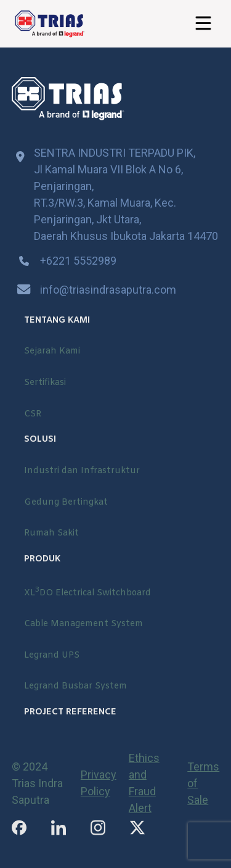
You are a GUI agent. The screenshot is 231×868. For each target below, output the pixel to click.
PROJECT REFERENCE (70, 712)
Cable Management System (83, 624)
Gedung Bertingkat (66, 502)
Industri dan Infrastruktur (82, 471)
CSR (33, 414)
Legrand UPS (52, 655)
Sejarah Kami (52, 351)
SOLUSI (40, 440)
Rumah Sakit (51, 533)
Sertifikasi (45, 383)
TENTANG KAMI (57, 320)
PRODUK (42, 559)
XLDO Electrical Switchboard (87, 592)
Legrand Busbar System (75, 686)
